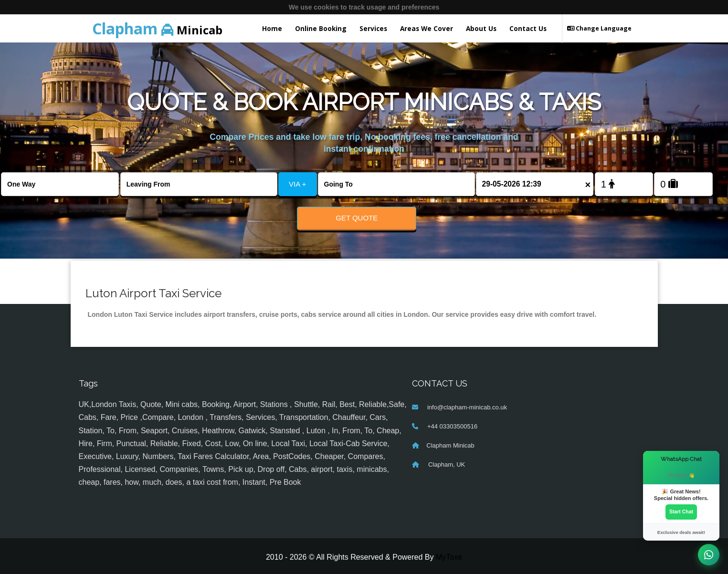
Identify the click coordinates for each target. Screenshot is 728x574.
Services (373, 28)
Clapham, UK (446, 465)
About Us (481, 28)
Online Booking (321, 28)
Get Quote (357, 218)
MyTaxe (449, 558)
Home (272, 28)
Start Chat (681, 511)
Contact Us (528, 28)
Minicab (157, 28)
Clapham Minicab (450, 446)
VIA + (297, 184)
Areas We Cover (427, 28)
